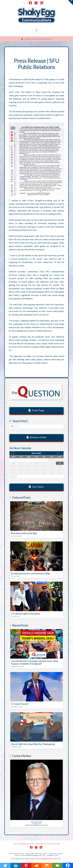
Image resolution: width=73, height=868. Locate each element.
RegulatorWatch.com (23, 844)
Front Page (36, 410)
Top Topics (37, 487)
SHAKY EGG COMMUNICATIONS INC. (46, 859)
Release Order (36, 437)
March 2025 (36, 453)
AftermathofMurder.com (48, 844)
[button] (37, 30)
